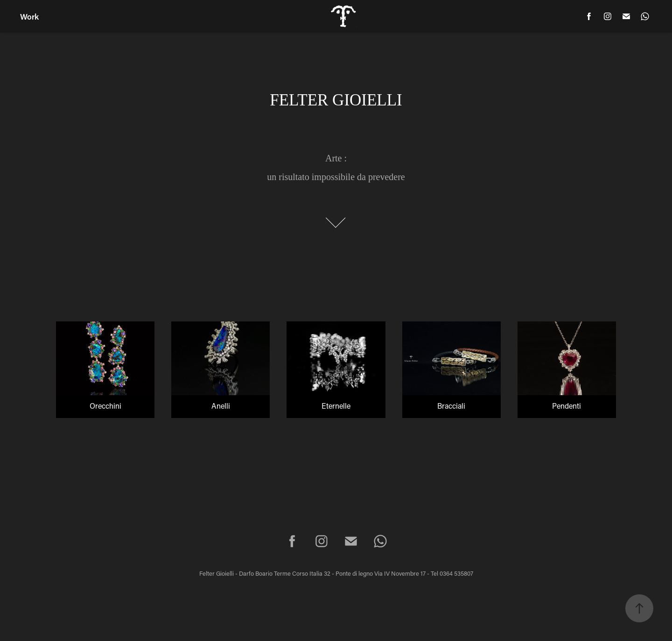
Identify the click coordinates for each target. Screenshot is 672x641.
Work (29, 16)
